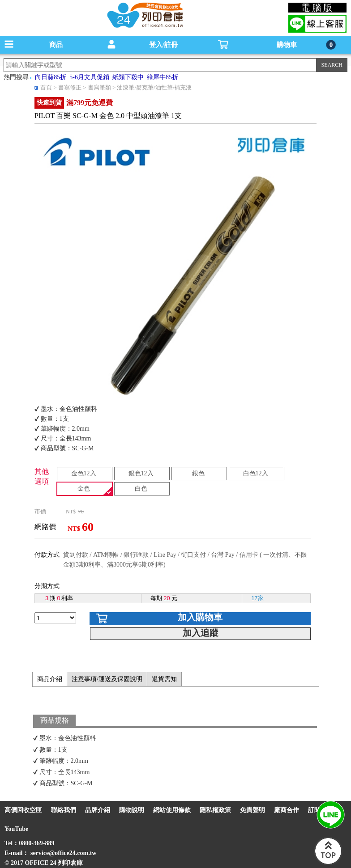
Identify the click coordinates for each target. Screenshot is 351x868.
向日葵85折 (51, 77)
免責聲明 (253, 810)
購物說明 (132, 810)
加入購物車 (200, 617)
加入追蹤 (201, 633)
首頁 (46, 87)
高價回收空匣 (23, 810)
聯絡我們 (64, 810)
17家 (257, 598)
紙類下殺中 (128, 77)
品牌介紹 (98, 810)
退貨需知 (164, 679)
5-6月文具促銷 (89, 77)
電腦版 (318, 8)
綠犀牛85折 (163, 77)
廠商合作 (287, 810)
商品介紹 (50, 679)
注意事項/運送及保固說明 (107, 679)
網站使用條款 (172, 810)
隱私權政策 (215, 810)
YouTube (16, 829)
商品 (56, 45)
